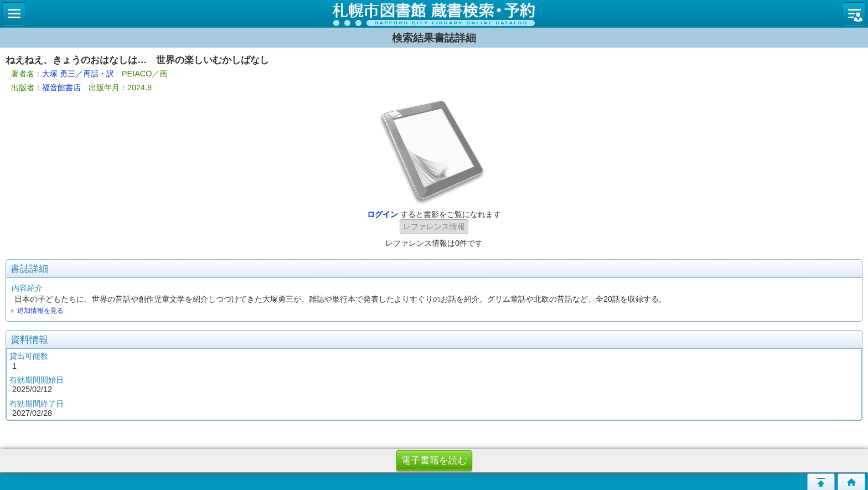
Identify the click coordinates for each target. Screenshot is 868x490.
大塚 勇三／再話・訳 (78, 74)
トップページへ (851, 482)
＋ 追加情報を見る (36, 311)
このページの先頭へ (821, 482)
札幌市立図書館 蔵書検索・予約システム (434, 14)
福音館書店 (61, 87)
